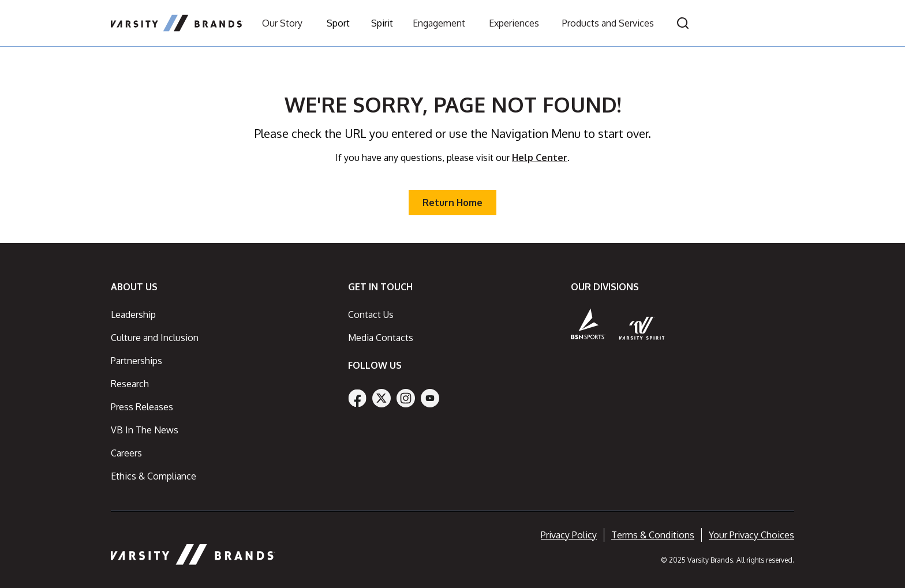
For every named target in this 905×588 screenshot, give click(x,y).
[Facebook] (357, 398)
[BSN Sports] (588, 324)
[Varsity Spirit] (642, 328)
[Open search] (683, 23)
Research (130, 384)
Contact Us (371, 314)
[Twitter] (382, 398)
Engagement (439, 23)
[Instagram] (406, 398)
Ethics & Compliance (154, 476)
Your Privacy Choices (751, 535)
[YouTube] (430, 398)
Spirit (382, 23)
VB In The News (145, 430)
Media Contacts (381, 338)
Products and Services (608, 23)
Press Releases (142, 407)
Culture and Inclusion (155, 338)
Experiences (514, 23)
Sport (338, 23)
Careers (126, 453)
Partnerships (137, 361)
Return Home (452, 203)
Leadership (133, 314)
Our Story (282, 23)
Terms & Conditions (653, 535)
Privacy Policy (569, 535)
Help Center (540, 158)
